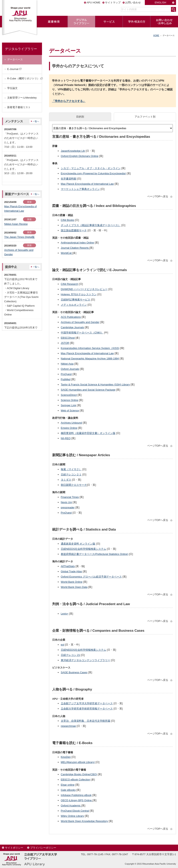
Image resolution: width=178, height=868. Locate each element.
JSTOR (65, 343)
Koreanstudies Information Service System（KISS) (90, 348)
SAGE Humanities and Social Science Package (88, 390)
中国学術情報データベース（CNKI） (82, 333)
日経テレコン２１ (71, 474)
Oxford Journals (70, 369)
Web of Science (70, 411)
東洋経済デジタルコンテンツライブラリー (85, 660)
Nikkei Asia (67, 364)
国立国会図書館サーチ (74, 230)
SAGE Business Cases (74, 672)
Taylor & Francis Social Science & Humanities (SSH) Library (95, 385)
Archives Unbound (71, 423)
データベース (15, 59)
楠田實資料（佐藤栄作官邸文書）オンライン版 (88, 433)
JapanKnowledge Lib (73, 151)
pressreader (68, 507)
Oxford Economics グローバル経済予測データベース (91, 577)
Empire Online (69, 428)
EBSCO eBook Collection (75, 780)
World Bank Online (72, 582)
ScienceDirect (69, 395)
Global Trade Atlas (71, 571)
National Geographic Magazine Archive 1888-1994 (90, 359)
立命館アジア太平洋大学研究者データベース (87, 703)
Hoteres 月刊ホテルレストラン (79, 294)
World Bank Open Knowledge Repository (84, 821)
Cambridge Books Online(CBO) (79, 774)
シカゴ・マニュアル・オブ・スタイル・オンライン (91, 168)
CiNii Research (69, 284)
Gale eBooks (68, 790)
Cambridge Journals (72, 327)
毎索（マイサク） (71, 469)
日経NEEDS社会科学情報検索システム (83, 549)
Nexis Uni (66, 502)
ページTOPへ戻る (158, 196)
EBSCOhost (68, 338)
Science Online (69, 400)
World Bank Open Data (74, 587)
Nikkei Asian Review (16, 224)
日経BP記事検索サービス (75, 300)
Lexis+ (65, 614)
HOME (156, 35)
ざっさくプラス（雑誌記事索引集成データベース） (91, 225)
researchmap (68, 726)
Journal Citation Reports (75, 248)
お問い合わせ (133, 2)
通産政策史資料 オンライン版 (78, 544)
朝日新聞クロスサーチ (74, 485)
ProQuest (66, 374)
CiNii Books (67, 220)
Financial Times (70, 497)
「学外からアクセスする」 (69, 101)
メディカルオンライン (74, 305)
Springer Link (68, 405)
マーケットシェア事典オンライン (80, 189)
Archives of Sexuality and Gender (80, 322)
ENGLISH (160, 2)
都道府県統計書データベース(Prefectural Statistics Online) (94, 554)
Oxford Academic (71, 806)
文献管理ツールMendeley (22, 98)
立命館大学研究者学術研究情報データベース (87, 709)
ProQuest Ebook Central (75, 811)
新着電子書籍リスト (19, 107)
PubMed (66, 379)
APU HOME (93, 2)
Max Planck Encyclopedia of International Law (87, 184)
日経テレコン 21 (70, 655)
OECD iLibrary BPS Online (77, 800)
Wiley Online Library (72, 816)
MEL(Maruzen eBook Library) (78, 762)
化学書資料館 (69, 179)
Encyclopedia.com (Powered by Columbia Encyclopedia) (93, 173)
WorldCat (67, 253)
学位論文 (12, 88)
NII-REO (66, 438)
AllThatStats (68, 566)
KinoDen (66, 757)
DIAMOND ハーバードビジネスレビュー (84, 289)
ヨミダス (66, 480)
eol (62, 645)
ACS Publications (71, 317)
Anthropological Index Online (77, 243)
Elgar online (68, 785)
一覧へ (36, 121)
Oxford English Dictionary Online (80, 156)
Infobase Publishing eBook (76, 795)
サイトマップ (113, 2)
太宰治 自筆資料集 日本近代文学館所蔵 (85, 721)
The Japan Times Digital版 (19, 237)
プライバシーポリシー (43, 848)
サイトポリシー (14, 848)
